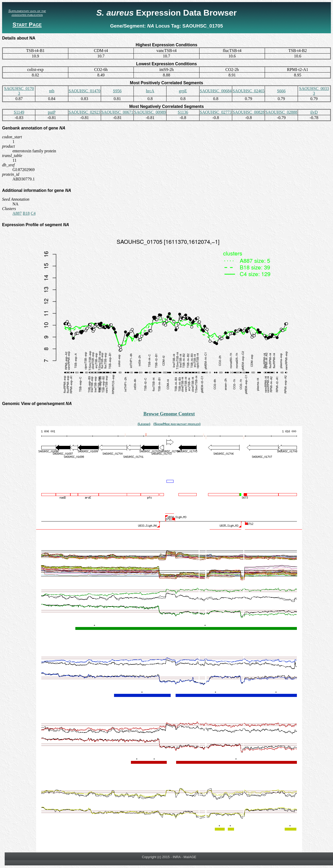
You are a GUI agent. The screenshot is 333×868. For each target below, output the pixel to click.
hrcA (150, 91)
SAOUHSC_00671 (117, 112)
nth (52, 91)
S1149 (19, 112)
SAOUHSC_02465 (248, 91)
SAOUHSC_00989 (150, 112)
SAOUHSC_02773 (216, 112)
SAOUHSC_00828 (248, 112)
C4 (33, 213)
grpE (183, 91)
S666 (281, 91)
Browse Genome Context (169, 414)
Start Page (27, 25)
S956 (117, 91)
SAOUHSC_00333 (314, 91)
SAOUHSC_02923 (85, 112)
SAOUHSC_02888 (281, 112)
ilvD (314, 112)
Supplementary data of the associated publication (27, 13)
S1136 (183, 112)
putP (52, 112)
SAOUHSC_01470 (85, 91)
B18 (26, 213)
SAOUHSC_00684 (216, 91)
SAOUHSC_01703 (19, 91)
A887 (17, 213)
